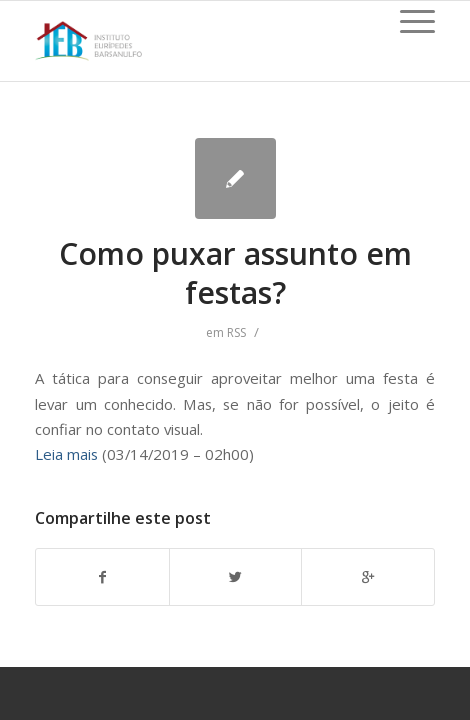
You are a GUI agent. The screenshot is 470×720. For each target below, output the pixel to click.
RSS (236, 332)
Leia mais (66, 454)
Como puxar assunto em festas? (235, 273)
